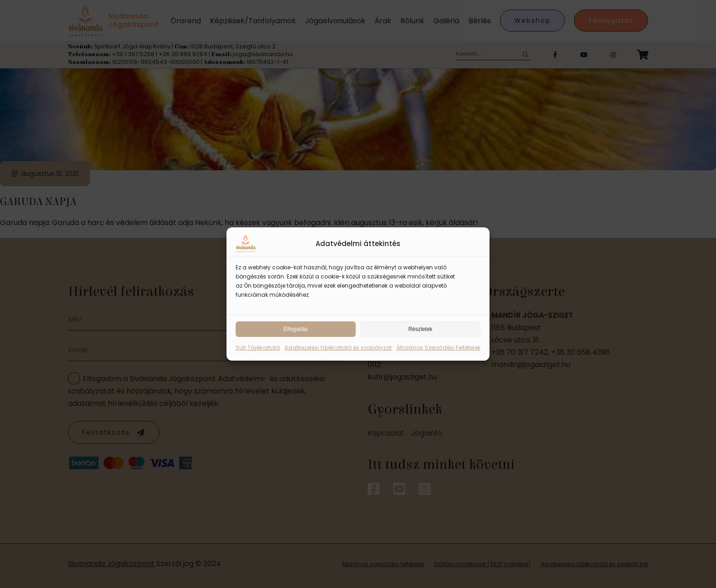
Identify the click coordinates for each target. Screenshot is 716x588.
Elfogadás (296, 329)
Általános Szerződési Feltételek (438, 348)
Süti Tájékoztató (258, 348)
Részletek (420, 329)
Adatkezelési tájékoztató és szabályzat (338, 348)
